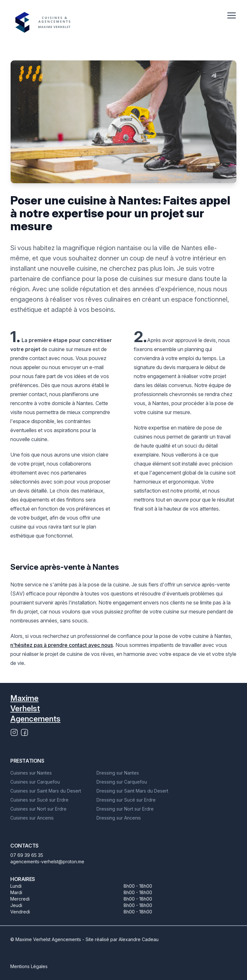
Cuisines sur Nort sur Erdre (38, 809)
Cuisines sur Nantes (31, 773)
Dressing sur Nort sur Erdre (125, 809)
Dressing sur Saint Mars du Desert (132, 791)
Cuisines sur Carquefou (35, 782)
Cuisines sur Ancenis (32, 818)
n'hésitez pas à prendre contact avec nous (62, 645)
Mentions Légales (29, 966)
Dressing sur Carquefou (122, 782)
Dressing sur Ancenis (119, 818)
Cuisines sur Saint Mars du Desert (46, 791)
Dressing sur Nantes (118, 773)
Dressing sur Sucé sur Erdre (126, 800)
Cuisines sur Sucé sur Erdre (39, 800)
